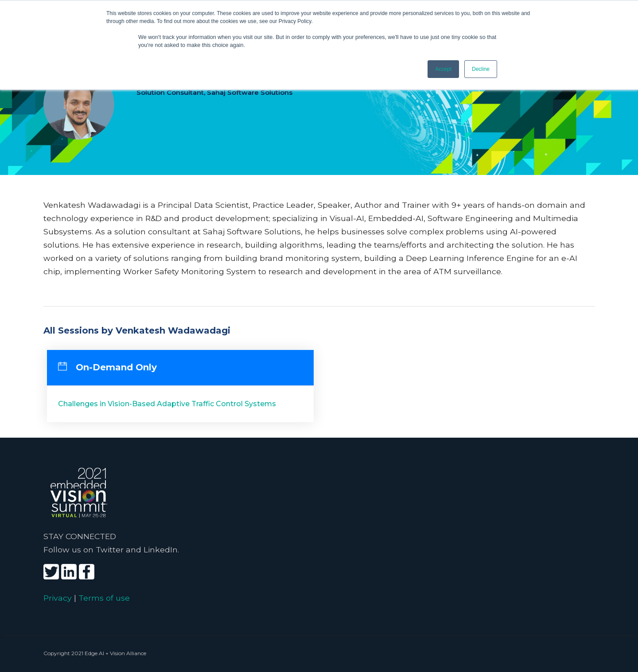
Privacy (58, 598)
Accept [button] (443, 69)
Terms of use (104, 598)
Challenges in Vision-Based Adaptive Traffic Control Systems (167, 404)
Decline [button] (481, 69)
